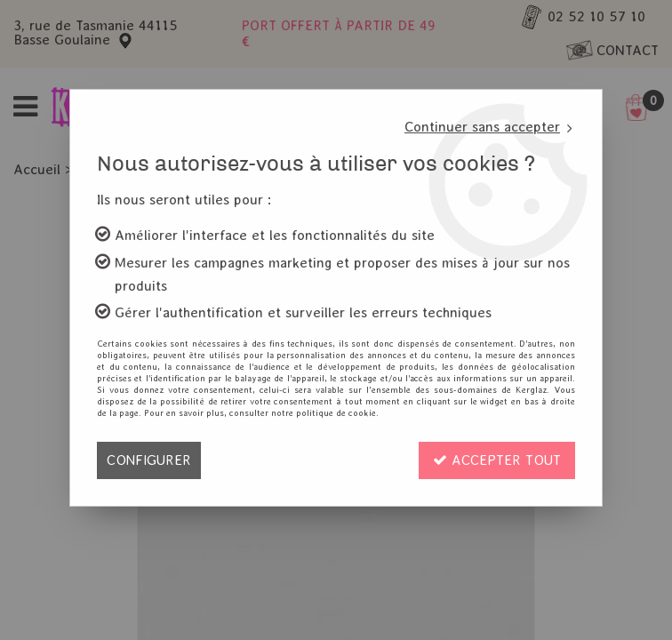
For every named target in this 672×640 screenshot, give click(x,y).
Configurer (149, 460)
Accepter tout (497, 460)
